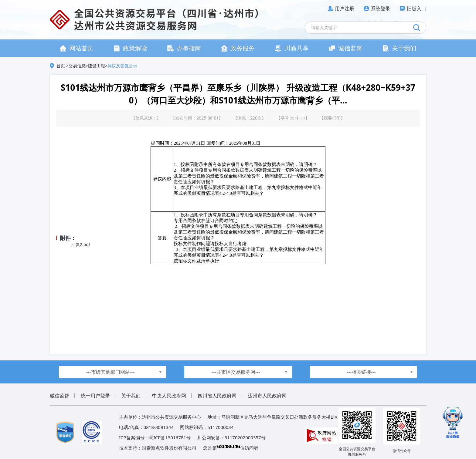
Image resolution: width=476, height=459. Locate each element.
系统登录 (380, 8)
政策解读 (130, 48)
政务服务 (238, 48)
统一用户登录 (95, 396)
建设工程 (97, 66)
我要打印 (332, 118)
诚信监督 (346, 48)
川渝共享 (292, 48)
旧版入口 (416, 8)
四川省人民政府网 (217, 396)
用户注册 (345, 8)
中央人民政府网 (169, 396)
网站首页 (77, 48)
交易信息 (77, 66)
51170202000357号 (245, 437)
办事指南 (184, 48)
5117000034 (220, 427)
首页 (61, 66)
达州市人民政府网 (267, 396)
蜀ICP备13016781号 (170, 437)
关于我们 (399, 48)
